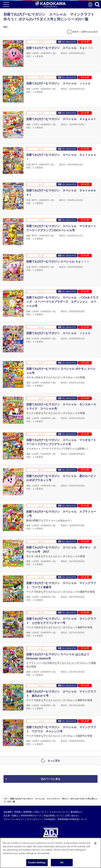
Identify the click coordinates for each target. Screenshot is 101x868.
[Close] (95, 844)
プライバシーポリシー (14, 819)
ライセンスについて (59, 812)
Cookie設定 (50, 819)
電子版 (85, 42)
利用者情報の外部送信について (72, 819)
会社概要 (8, 812)
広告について (40, 812)
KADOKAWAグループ (31, 816)
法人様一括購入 (11, 816)
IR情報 (17, 812)
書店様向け (76, 812)
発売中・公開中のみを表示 (85, 32)
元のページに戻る (51, 779)
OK (62, 863)
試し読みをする (67, 42)
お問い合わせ (71, 816)
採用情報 (27, 812)
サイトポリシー (34, 819)
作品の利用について (53, 816)
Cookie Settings (37, 863)
